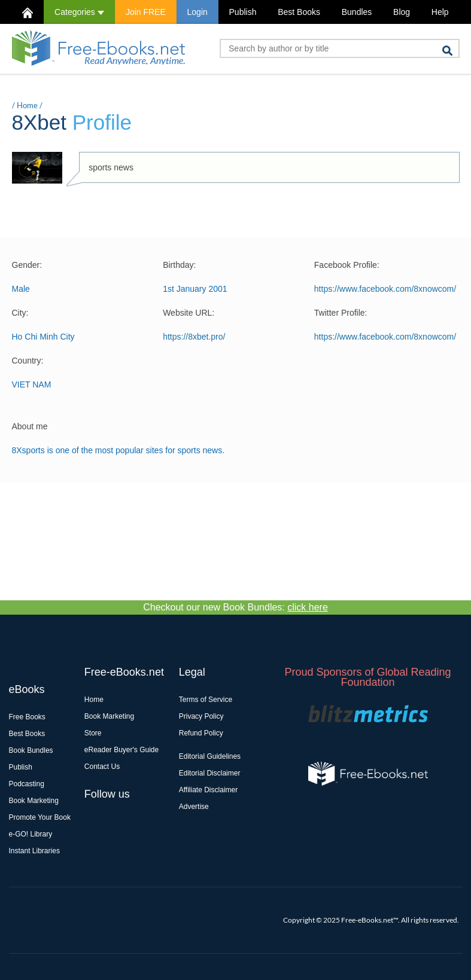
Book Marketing (34, 801)
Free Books (27, 717)
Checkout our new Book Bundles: (235, 607)
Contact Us (102, 767)
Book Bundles (31, 750)
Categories (79, 12)
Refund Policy (201, 733)
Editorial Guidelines (210, 756)
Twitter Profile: (341, 313)
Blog (402, 12)
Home (27, 105)
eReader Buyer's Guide (121, 750)
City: (20, 313)
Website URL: (189, 313)
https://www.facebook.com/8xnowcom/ (385, 289)
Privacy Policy (201, 716)
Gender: (27, 265)
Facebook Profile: (347, 265)
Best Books (299, 12)
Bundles (357, 12)
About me (30, 426)
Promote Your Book (40, 817)
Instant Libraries (34, 851)
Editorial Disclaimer (210, 773)
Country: (28, 361)
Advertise (194, 807)
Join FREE (146, 12)
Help (440, 12)
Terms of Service (206, 700)
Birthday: (179, 265)
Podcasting (27, 784)
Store (93, 733)
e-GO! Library (31, 834)
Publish (243, 12)
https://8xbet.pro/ (194, 337)
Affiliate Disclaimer (208, 790)
